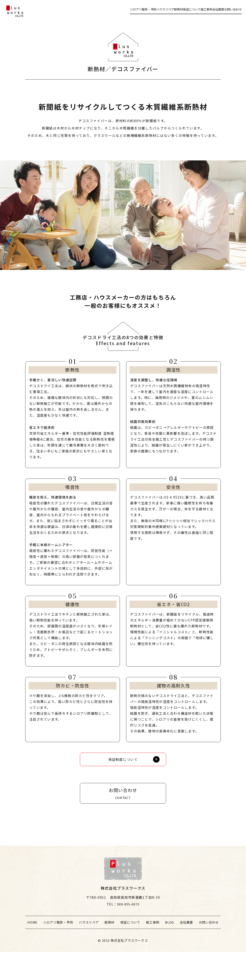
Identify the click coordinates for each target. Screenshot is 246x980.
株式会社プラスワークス (129, 968)
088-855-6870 (128, 932)
